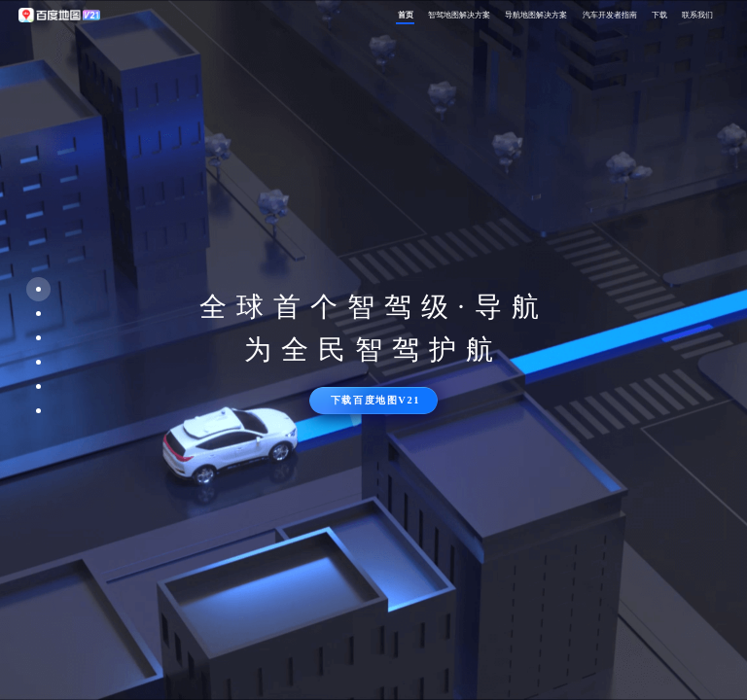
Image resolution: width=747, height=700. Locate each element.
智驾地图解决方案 (459, 15)
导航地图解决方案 (536, 15)
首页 (406, 15)
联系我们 (697, 15)
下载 (659, 15)
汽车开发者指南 (610, 15)
